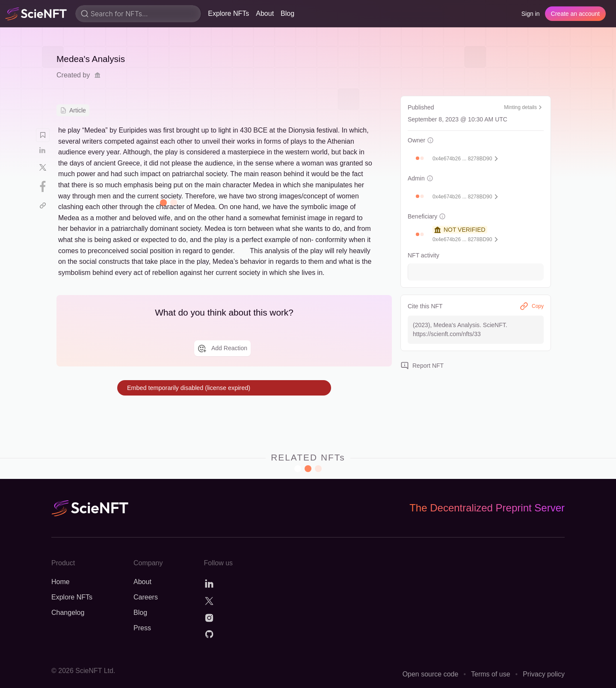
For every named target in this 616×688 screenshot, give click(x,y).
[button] (418, 158)
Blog (287, 13)
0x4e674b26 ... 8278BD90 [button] (462, 159)
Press (142, 628)
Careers (146, 597)
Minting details (524, 107)
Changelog (68, 613)
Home (61, 582)
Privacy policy (544, 674)
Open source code (431, 674)
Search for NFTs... (119, 14)
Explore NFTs (228, 13)
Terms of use (491, 674)
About (265, 13)
